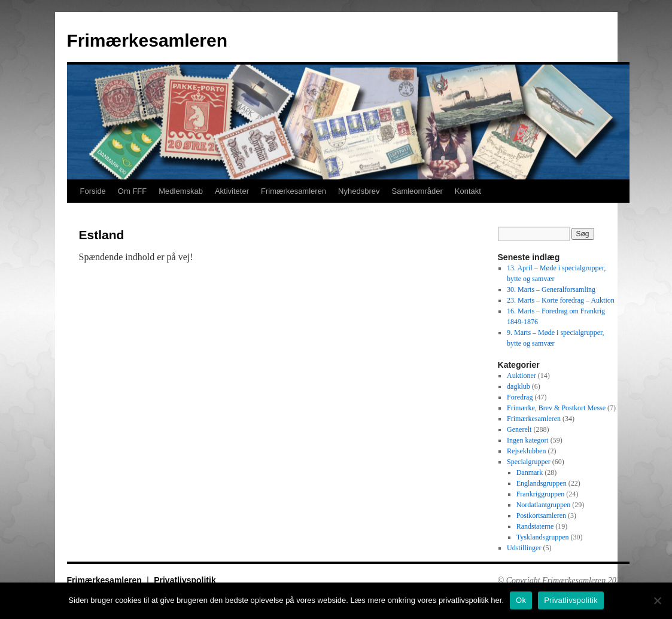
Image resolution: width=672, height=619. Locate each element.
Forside (93, 191)
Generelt (519, 429)
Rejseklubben (526, 451)
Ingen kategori (528, 440)
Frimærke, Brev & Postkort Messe (556, 408)
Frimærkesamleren (147, 40)
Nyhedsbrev (359, 191)
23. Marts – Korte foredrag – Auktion (561, 300)
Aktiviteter (232, 191)
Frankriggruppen (541, 494)
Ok (521, 600)
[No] (657, 600)
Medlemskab (181, 191)
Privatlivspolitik (185, 580)
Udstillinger (524, 548)
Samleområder (417, 191)
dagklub (519, 386)
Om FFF (132, 191)
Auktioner (522, 376)
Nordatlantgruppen (544, 505)
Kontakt (468, 191)
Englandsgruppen (542, 483)
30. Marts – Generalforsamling (551, 289)
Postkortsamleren (541, 516)
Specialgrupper (529, 462)
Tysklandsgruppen (543, 537)
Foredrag (520, 397)
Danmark (530, 472)
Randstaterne (535, 526)
